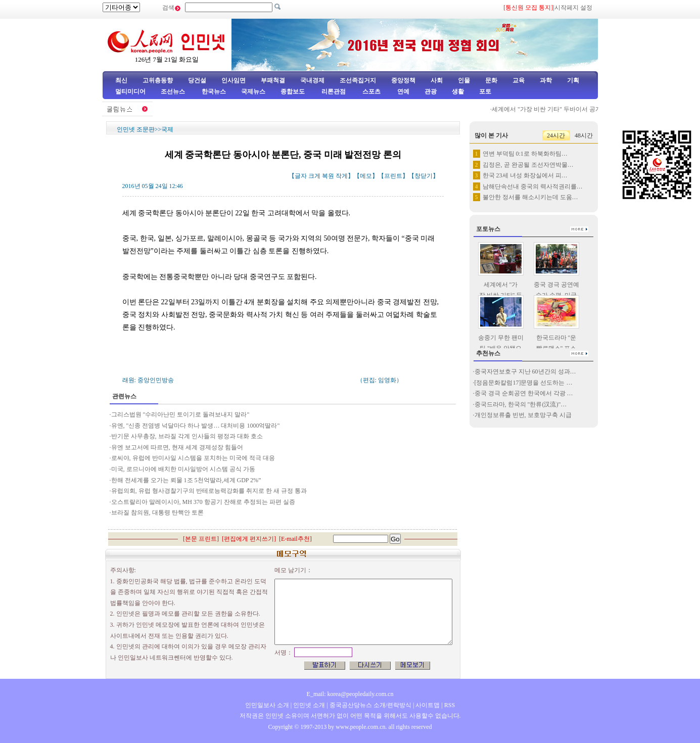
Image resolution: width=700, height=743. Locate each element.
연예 (403, 91)
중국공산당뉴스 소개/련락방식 (370, 705)
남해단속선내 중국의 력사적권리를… (533, 187)
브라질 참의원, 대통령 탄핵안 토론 (157, 513)
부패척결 (273, 80)
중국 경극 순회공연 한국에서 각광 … (524, 393)
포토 (485, 91)
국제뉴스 (253, 91)
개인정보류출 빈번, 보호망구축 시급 (523, 415)
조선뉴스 (174, 91)
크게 (314, 176)
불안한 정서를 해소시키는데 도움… (530, 197)
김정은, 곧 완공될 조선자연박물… (528, 165)
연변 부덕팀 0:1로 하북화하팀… (525, 154)
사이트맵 (428, 705)
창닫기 (424, 176)
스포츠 (371, 91)
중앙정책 (403, 80)
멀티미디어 (130, 91)
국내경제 (312, 80)
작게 (342, 176)
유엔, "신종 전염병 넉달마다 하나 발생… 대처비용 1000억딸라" (196, 426)
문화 (491, 80)
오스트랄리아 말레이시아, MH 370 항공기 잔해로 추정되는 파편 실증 (203, 502)
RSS (450, 705)
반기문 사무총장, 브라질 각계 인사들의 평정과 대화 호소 (187, 436)
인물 (464, 80)
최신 (121, 80)
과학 (546, 80)
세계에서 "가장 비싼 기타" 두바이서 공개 (550, 109)
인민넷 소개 (308, 705)
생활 (458, 91)
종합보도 (293, 91)
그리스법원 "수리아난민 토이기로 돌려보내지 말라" (180, 414)
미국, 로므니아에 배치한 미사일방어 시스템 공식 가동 (183, 469)
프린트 (393, 176)
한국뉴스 (214, 91)
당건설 (197, 80)
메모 (366, 176)
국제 (167, 129)
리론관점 (334, 91)
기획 (573, 80)
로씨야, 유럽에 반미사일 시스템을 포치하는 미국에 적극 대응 (193, 458)
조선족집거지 (358, 80)
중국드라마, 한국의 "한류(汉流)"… (521, 404)
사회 (437, 80)
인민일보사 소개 (267, 705)
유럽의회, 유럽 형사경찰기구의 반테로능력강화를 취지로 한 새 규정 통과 (209, 491)
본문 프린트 (201, 539)
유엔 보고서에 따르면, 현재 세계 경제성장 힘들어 (177, 447)
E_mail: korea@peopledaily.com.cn (350, 694)
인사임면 (234, 80)
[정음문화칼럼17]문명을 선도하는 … (524, 383)
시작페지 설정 (573, 8)
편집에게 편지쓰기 (249, 539)
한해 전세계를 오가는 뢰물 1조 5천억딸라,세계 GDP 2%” (186, 480)
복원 (328, 176)
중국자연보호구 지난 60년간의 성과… (525, 371)
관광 (431, 91)
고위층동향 (158, 80)
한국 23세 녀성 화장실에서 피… (525, 175)
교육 (519, 80)
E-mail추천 (295, 539)
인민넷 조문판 (136, 129)
